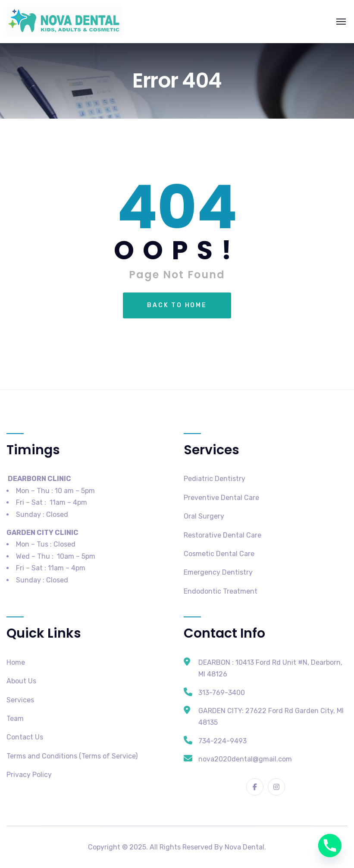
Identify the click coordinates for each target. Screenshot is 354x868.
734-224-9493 (222, 741)
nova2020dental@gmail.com (245, 759)
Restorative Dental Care (222, 535)
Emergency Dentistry (218, 572)
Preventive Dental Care (221, 498)
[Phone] (330, 846)
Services (20, 700)
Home (16, 662)
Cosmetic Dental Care (219, 554)
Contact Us (25, 737)
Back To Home (177, 305)
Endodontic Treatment (221, 591)
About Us (21, 681)
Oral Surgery (204, 516)
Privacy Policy (29, 775)
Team (15, 719)
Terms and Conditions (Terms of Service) (72, 756)
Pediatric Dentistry (215, 479)
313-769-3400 (222, 693)
